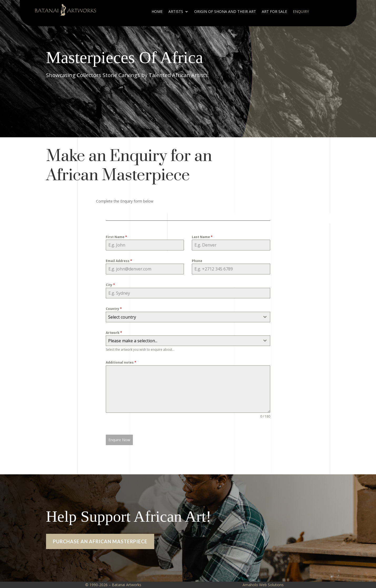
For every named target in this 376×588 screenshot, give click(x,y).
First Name (116, 237)
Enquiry (301, 12)
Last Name (202, 237)
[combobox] (188, 317)
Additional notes (121, 362)
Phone (197, 261)
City (110, 285)
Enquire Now (119, 440)
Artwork (114, 333)
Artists (176, 12)
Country (114, 309)
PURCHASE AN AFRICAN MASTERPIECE (100, 554)
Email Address (119, 261)
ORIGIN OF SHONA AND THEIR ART (225, 12)
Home (157, 12)
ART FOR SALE (274, 12)
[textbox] (183, 317)
